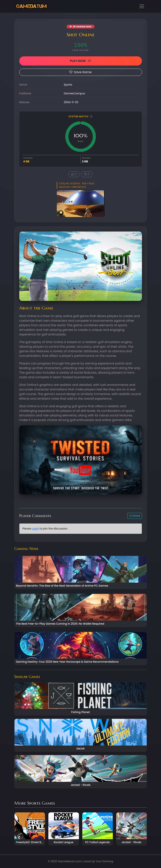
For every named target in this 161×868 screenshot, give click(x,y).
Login (35, 529)
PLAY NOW (80, 61)
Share (135, 516)
